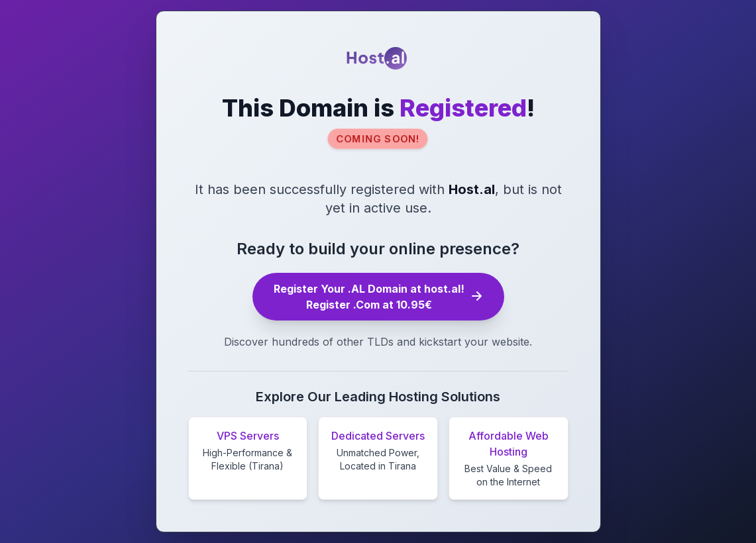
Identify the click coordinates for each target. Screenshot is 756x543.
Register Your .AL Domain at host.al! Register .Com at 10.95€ (378, 297)
